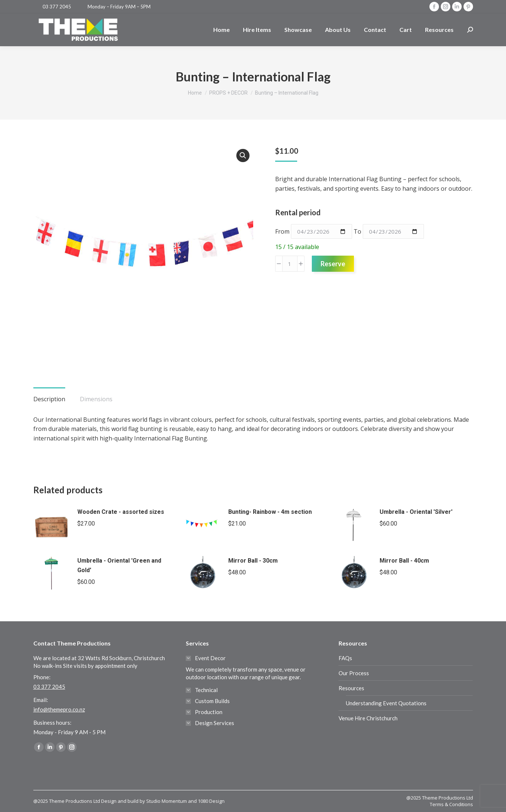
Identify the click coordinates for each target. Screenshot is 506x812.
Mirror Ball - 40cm (404, 561)
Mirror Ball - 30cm (253, 561)
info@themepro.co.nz (59, 709)
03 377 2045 (57, 7)
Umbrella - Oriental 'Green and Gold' (119, 565)
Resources (351, 688)
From (282, 231)
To (357, 231)
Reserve (333, 264)
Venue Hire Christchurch (368, 718)
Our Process (354, 673)
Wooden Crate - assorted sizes (121, 512)
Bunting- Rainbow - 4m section (270, 512)
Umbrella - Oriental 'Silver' (416, 512)
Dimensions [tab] (96, 399)
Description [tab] (49, 399)
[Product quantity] (290, 264)
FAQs (345, 658)
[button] (243, 156)
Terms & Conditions (451, 804)
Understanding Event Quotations (386, 703)
